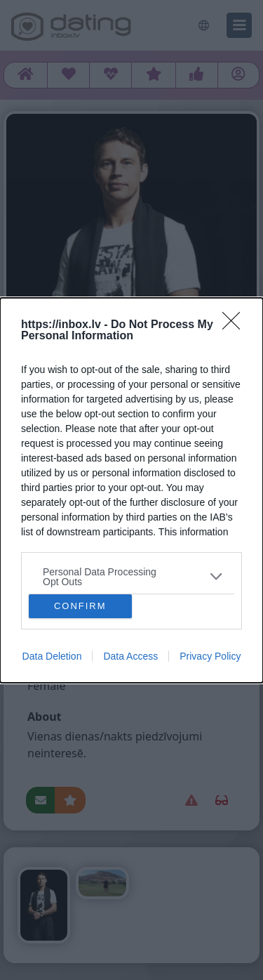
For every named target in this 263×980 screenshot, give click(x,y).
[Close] (236, 325)
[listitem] (131, 577)
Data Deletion (52, 656)
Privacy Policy (210, 656)
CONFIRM (80, 606)
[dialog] (131, 490)
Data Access (130, 656)
